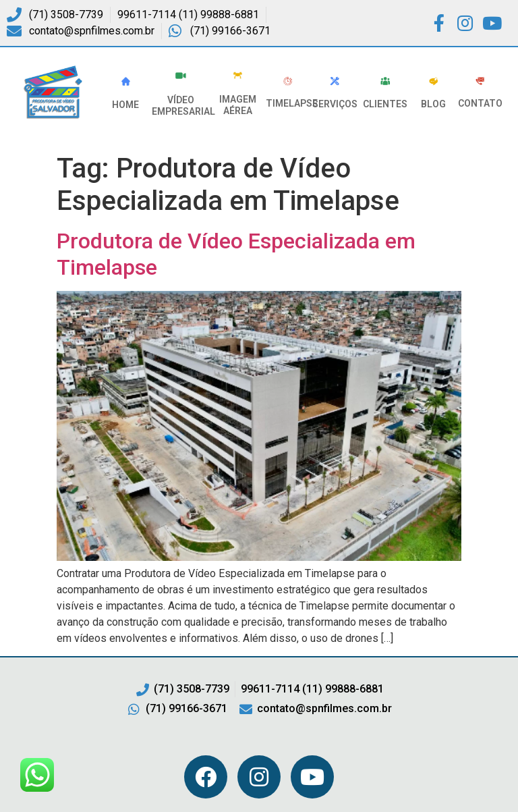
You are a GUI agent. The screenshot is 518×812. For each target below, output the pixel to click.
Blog (433, 104)
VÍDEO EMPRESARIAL (183, 106)
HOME (125, 105)
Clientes (385, 104)
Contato (480, 103)
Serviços (335, 104)
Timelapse (292, 103)
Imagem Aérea (238, 105)
